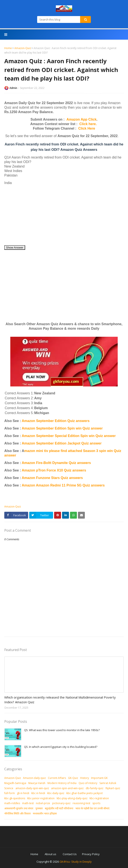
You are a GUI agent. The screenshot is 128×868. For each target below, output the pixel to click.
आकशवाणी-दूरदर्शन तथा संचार (19, 808)
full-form (10, 793)
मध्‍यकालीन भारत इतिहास (45, 813)
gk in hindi (23, 793)
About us (50, 854)
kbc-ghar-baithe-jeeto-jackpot (85, 793)
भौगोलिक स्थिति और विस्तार (18, 813)
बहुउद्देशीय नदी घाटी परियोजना (59, 808)
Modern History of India (62, 783)
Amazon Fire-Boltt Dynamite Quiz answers (56, 463)
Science (9, 788)
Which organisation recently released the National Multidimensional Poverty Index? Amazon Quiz (60, 700)
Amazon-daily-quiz (34, 778)
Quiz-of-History (88, 783)
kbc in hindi (38, 793)
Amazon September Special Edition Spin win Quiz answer (69, 436)
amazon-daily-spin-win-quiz (32, 788)
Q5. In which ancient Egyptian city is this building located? (61, 747)
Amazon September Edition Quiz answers (56, 421)
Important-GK (99, 778)
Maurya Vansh (37, 783)
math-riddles (12, 803)
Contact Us (70, 854)
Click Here (87, 128)
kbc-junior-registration (41, 798)
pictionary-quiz (61, 803)
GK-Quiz (73, 778)
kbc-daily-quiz (56, 793)
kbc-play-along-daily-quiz (72, 798)
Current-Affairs (57, 778)
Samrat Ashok (108, 783)
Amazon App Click (82, 119)
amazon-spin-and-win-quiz (67, 788)
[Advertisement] (64, 215)
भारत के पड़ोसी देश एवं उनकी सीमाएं (92, 808)
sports (96, 803)
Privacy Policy (91, 854)
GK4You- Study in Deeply (76, 862)
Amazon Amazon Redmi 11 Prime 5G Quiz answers (63, 485)
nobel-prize (43, 803)
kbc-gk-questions (15, 798)
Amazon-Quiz (23, 48)
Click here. (88, 124)
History (85, 778)
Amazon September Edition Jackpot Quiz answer (62, 443)
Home (8, 48)
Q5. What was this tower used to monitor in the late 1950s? (62, 730)
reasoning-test (81, 803)
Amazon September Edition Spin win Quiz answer (62, 428)
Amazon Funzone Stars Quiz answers (52, 478)
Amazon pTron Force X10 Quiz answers (54, 470)
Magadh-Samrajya (15, 783)
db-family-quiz (94, 788)
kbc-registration (99, 798)
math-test (28, 803)
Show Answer (15, 248)
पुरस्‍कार (39, 808)
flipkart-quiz (113, 788)
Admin (13, 88)
